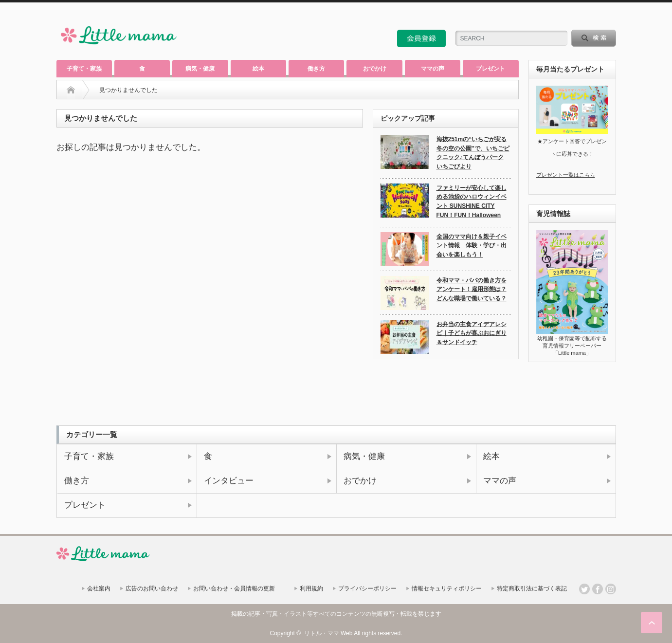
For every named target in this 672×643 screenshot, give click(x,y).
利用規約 (311, 588)
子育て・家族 (84, 69)
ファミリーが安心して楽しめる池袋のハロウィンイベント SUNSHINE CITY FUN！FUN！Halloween (472, 202)
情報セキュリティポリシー (447, 588)
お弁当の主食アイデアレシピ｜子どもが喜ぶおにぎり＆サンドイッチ (472, 333)
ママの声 (433, 69)
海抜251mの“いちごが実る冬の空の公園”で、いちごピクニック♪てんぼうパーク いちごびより (473, 153)
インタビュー (229, 480)
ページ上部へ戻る (652, 623)
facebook (611, 17)
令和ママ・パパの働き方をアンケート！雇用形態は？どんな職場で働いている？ (472, 289)
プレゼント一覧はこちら (566, 175)
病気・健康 (200, 69)
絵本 (258, 69)
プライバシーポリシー (367, 588)
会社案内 (99, 588)
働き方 (316, 69)
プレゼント (490, 69)
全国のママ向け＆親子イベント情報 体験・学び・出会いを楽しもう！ (472, 246)
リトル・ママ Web (328, 633)
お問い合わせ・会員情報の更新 (234, 588)
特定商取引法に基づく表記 (532, 588)
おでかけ (375, 69)
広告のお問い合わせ (152, 588)
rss (584, 17)
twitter (598, 17)
